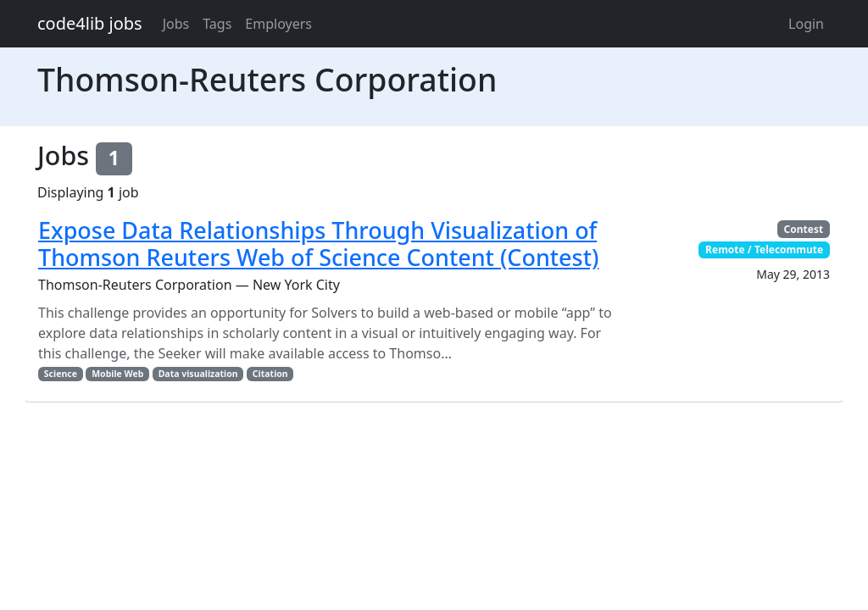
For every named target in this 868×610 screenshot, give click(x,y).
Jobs (176, 24)
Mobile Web (117, 374)
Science (61, 374)
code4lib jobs (90, 23)
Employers (278, 24)
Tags (217, 24)
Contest (804, 229)
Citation (270, 374)
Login (806, 24)
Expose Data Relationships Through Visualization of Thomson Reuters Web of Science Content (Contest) (318, 244)
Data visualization (198, 374)
